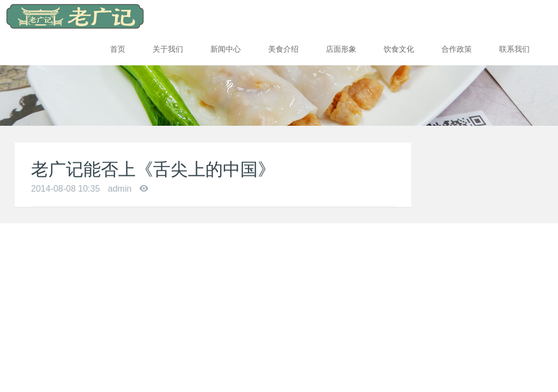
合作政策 (457, 49)
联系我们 (514, 49)
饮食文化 (399, 49)
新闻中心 (226, 49)
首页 (118, 49)
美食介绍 (283, 49)
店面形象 (341, 49)
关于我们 (168, 49)
